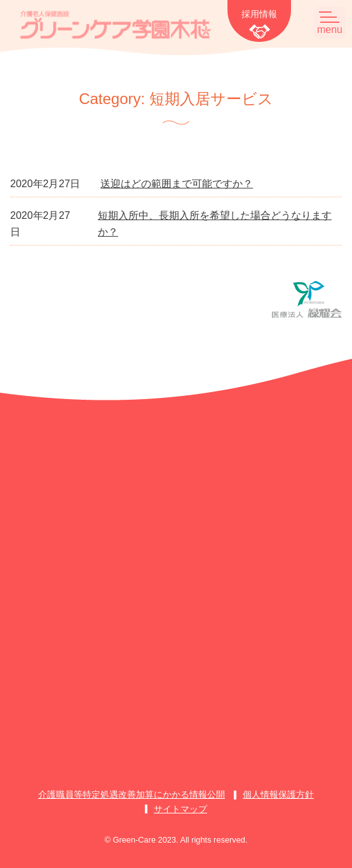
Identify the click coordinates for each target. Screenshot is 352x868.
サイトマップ (180, 809)
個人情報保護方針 (278, 794)
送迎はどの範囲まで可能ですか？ (177, 184)
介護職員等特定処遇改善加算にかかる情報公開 (132, 794)
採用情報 (259, 14)
